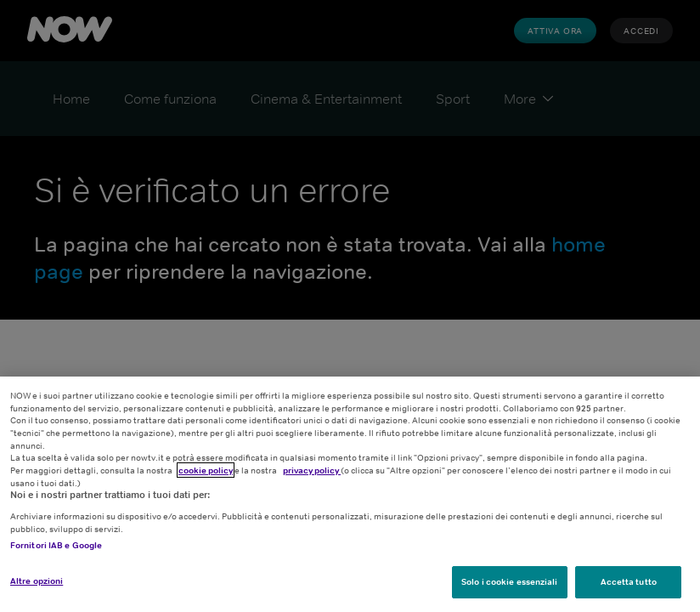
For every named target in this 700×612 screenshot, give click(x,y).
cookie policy (206, 470)
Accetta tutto (629, 581)
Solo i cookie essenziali (509, 581)
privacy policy (312, 470)
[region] (350, 494)
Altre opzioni (37, 581)
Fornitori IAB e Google (56, 545)
